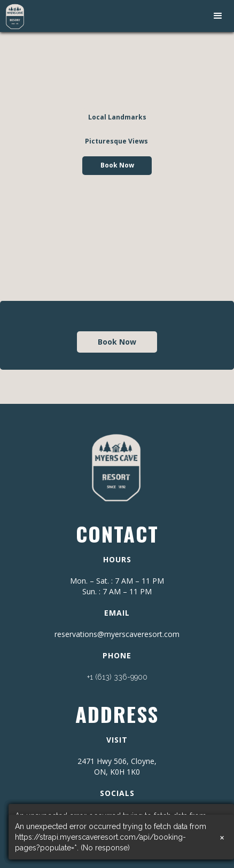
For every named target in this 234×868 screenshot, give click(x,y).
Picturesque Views (116, 141)
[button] (218, 16)
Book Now (117, 165)
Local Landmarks (117, 117)
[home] (13, 16)
